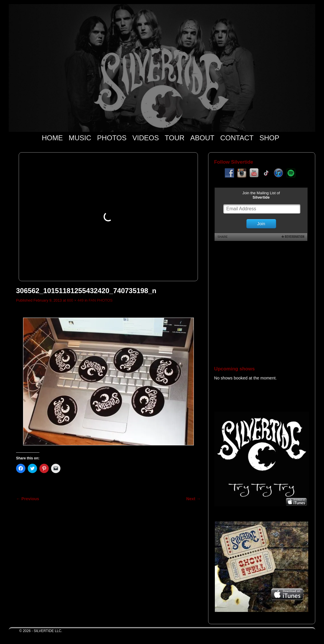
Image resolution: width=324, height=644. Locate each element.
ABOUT (202, 138)
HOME (52, 138)
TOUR (175, 138)
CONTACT (237, 138)
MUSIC (80, 138)
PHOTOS (112, 138)
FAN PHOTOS (100, 300)
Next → (193, 499)
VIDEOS (146, 138)
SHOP (269, 138)
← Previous (28, 499)
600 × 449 (75, 300)
